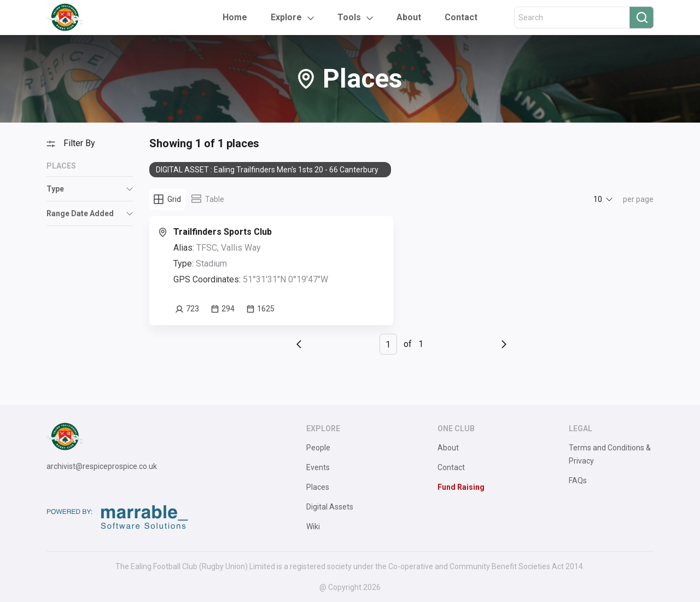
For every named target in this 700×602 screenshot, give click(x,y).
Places (318, 487)
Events (318, 467)
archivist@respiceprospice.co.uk (102, 466)
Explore (286, 17)
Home (235, 17)
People (318, 448)
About (409, 17)
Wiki (313, 526)
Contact (461, 17)
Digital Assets (330, 507)
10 (598, 199)
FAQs (578, 481)
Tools (349, 17)
